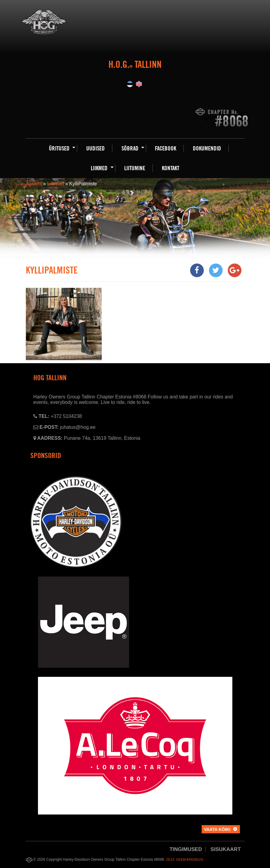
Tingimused (186, 849)
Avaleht (34, 184)
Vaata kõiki (217, 829)
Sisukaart (226, 849)
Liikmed (55, 184)
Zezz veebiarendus (185, 860)
